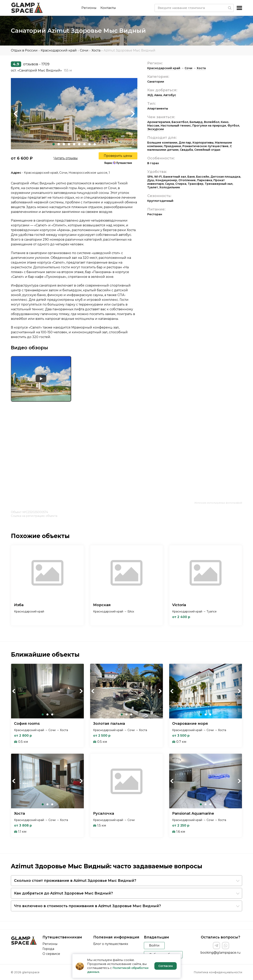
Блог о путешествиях (111, 944)
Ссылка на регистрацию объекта (34, 516)
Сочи (84, 50)
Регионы (89, 8)
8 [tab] (90, 144)
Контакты (108, 8)
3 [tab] (64, 144)
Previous (16, 114)
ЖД (150, 95)
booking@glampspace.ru (220, 953)
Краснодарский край (59, 50)
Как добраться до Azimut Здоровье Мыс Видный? (63, 893)
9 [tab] (95, 144)
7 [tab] (84, 144)
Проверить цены (118, 156)
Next (132, 114)
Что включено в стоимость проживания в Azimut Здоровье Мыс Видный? (87, 906)
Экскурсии (156, 129)
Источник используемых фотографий (218, 503)
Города (48, 949)
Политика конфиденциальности (218, 972)
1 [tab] (54, 144)
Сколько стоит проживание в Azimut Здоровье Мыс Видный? (75, 881)
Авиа (158, 95)
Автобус (170, 95)
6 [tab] (79, 144)
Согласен (166, 966)
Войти (154, 945)
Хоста (96, 50)
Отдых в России (24, 50)
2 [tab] (59, 144)
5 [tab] (74, 144)
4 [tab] (69, 144)
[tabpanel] (74, 114)
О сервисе (51, 954)
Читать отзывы (66, 158)
